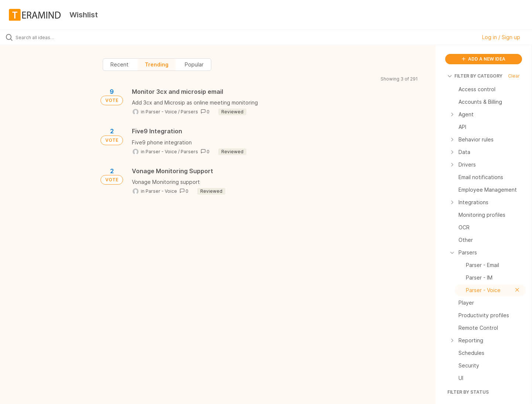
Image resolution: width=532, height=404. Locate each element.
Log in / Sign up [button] (501, 37)
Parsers (189, 112)
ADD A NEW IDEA (484, 59)
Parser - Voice (161, 112)
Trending (157, 64)
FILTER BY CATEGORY (475, 76)
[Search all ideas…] (62, 37)
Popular (194, 64)
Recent (120, 64)
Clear (514, 76)
